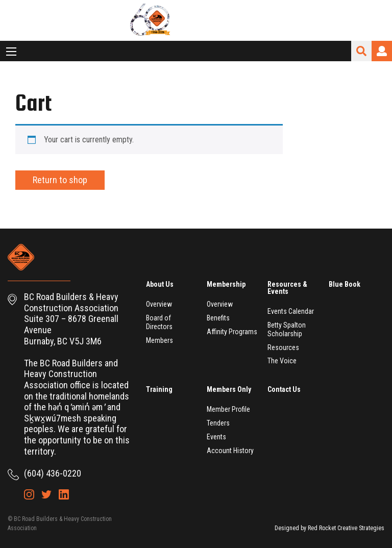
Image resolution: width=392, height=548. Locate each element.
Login (382, 51)
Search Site (361, 51)
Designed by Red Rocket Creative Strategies (329, 528)
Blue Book (345, 284)
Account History (230, 451)
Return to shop (60, 180)
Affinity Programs (232, 332)
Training (159, 389)
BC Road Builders (196, 20)
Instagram (29, 494)
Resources (283, 347)
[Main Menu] (11, 52)
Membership (226, 284)
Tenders (218, 423)
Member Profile (228, 409)
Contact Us (284, 389)
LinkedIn (64, 494)
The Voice (282, 361)
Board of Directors (159, 322)
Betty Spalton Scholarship (287, 329)
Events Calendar (291, 311)
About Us (160, 284)
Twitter (46, 494)
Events (216, 437)
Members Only (229, 389)
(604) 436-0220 (53, 473)
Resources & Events (287, 288)
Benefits (218, 318)
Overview (159, 304)
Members (160, 340)
